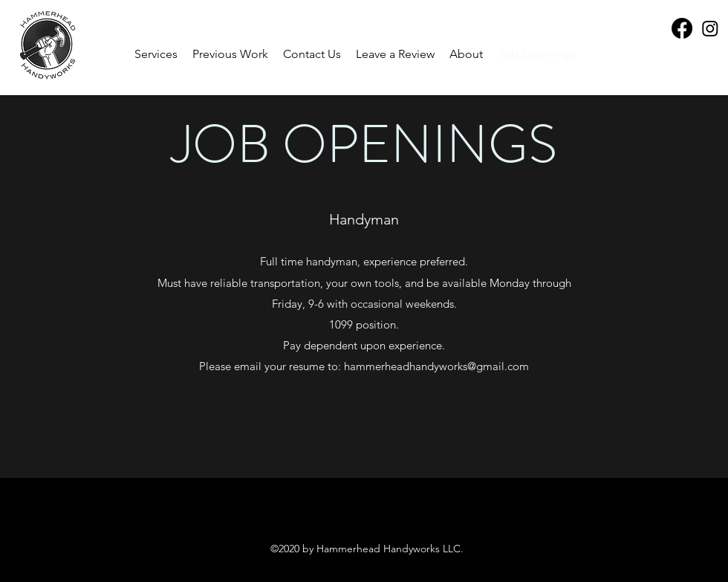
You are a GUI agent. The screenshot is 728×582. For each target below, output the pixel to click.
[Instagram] (710, 28)
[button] (230, 54)
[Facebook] (682, 28)
